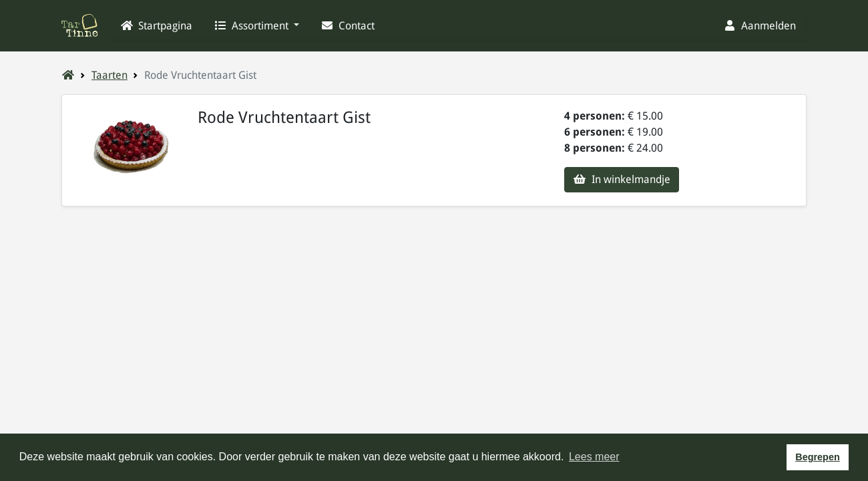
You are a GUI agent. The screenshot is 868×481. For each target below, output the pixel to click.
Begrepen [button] (817, 457)
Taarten (110, 75)
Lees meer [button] (594, 457)
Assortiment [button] (252, 26)
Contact (348, 26)
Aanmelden (759, 26)
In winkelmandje (622, 179)
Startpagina (156, 26)
